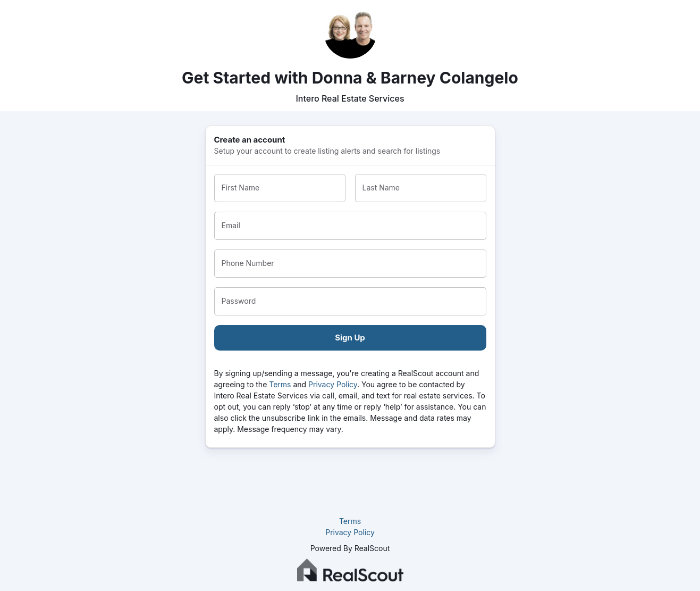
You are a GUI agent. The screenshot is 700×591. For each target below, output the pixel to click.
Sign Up (350, 338)
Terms (280, 384)
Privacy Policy (333, 384)
